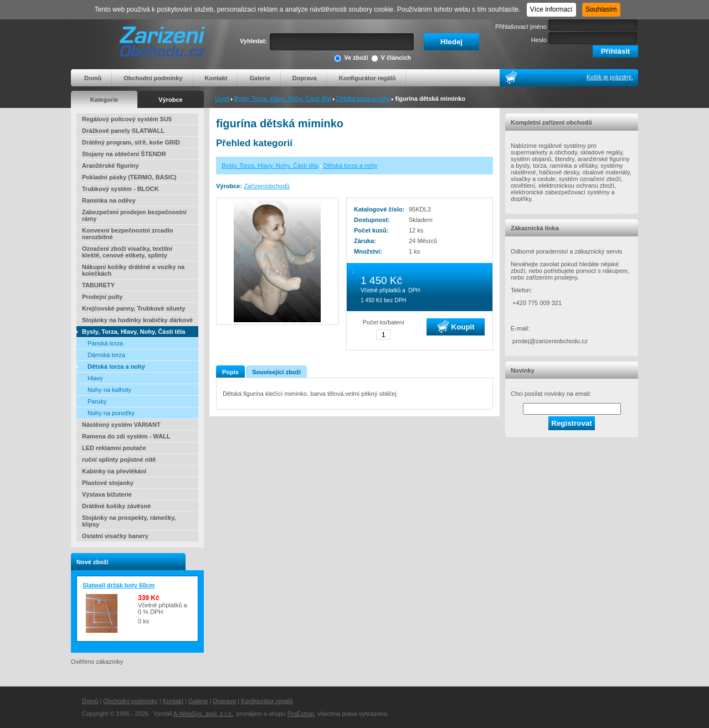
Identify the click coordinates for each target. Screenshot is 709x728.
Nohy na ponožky (111, 413)
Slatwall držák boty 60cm (119, 585)
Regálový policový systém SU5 (127, 119)
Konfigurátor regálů (368, 78)
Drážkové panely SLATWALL (123, 131)
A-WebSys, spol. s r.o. (203, 714)
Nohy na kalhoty (109, 390)
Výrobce (170, 100)
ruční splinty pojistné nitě (119, 459)
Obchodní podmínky (153, 78)
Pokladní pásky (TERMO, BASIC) (129, 177)
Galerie (260, 78)
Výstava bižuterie (107, 494)
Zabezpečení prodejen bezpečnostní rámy (134, 215)
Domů (93, 78)
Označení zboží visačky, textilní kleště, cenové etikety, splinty (127, 252)
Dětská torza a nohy (363, 99)
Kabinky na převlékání (114, 471)
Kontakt (216, 78)
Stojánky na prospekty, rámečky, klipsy (129, 521)
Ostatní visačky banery (115, 536)
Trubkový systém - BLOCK (120, 189)
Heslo (539, 40)
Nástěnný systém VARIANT (121, 425)
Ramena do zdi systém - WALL (126, 436)
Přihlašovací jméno (521, 27)
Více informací (551, 9)
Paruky (97, 401)
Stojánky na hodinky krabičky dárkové (137, 320)
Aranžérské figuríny (111, 166)
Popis (230, 372)
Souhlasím (601, 9)
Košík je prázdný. (610, 77)
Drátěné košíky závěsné (116, 506)
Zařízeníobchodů (267, 186)
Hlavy (95, 378)
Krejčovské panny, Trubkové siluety (133, 308)
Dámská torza (106, 355)
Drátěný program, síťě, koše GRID (131, 142)
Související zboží (276, 372)
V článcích (391, 58)
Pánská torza (105, 343)
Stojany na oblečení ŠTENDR (124, 154)
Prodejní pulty (102, 297)
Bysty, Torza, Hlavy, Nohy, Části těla (283, 99)
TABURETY (98, 285)
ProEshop (301, 714)
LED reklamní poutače (114, 448)
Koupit (456, 327)
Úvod (222, 99)
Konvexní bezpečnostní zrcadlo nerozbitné (127, 234)
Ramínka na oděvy (109, 200)
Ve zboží (351, 58)
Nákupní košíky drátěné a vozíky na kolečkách (133, 270)
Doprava (305, 78)
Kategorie (104, 100)
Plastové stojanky (108, 483)
